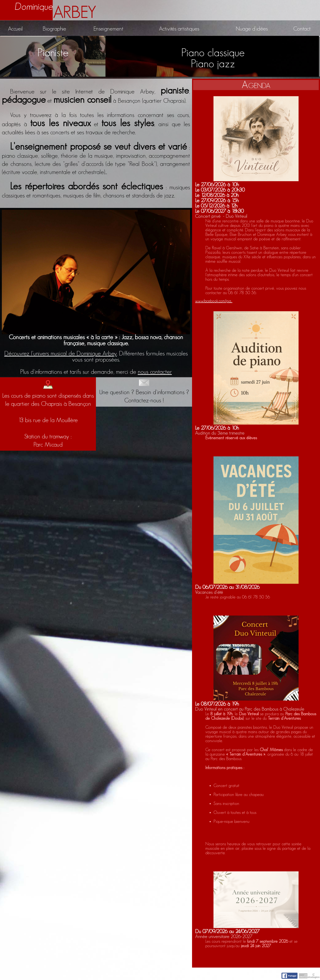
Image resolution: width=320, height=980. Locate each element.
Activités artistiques (179, 29)
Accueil (15, 29)
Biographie (54, 29)
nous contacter (155, 372)
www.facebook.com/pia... (214, 301)
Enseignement (108, 29)
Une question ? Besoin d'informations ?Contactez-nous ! (144, 392)
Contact (302, 29)
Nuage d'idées (252, 29)
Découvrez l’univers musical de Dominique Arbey (61, 354)
